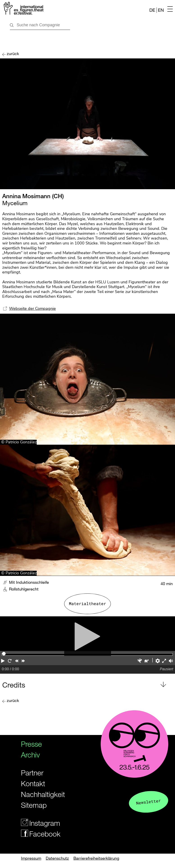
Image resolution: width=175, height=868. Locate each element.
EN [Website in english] (161, 10)
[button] (3, 661)
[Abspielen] (87, 634)
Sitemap (34, 805)
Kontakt (33, 783)
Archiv (30, 755)
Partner (32, 773)
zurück (13, 54)
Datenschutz (57, 858)
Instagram (39, 823)
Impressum (31, 858)
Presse (31, 744)
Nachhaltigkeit (39, 794)
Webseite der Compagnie (32, 309)
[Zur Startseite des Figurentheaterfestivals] (23, 9)
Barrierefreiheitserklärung (96, 858)
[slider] (4, 654)
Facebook (39, 834)
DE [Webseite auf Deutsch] (152, 10)
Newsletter (148, 802)
